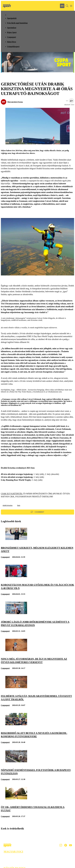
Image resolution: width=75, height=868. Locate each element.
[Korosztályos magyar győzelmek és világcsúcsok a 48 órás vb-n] (16, 576)
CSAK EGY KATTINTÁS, (12, 494)
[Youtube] (71, 845)
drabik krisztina (8, 505)
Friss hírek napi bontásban (17, 23)
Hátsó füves (12, 42)
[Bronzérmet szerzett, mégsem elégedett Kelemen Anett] (16, 539)
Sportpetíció (12, 18)
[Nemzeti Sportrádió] (62, 6)
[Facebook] (66, 845)
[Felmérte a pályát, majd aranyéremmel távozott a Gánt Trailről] (16, 688)
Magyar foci (13, 852)
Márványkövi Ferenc (15, 102)
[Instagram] (61, 845)
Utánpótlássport (13, 47)
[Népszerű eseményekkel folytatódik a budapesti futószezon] (16, 762)
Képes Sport (12, 32)
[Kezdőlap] (7, 6)
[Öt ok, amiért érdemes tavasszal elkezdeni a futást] (16, 799)
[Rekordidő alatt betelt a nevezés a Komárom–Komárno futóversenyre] (16, 725)
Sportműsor (12, 28)
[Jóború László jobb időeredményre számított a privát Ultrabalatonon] (16, 613)
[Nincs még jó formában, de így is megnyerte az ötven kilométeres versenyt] (16, 650)
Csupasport (12, 37)
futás (19, 505)
